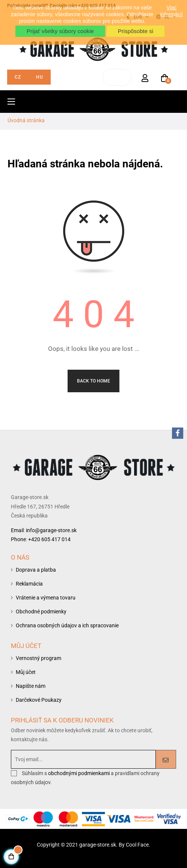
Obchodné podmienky (41, 612)
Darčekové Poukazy (39, 700)
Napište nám (31, 686)
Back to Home (93, 381)
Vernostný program (38, 658)
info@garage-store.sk (51, 530)
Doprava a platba (36, 570)
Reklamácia (29, 584)
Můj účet (26, 672)
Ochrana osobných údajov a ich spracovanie (67, 625)
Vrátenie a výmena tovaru (46, 598)
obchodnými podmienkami (79, 773)
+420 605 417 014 (49, 539)
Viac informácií (171, 11)
